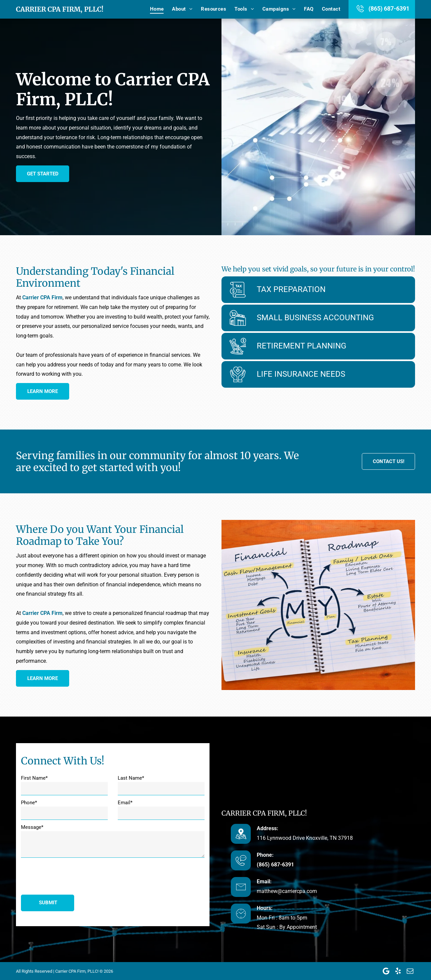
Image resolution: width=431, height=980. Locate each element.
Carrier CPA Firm (42, 297)
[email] (410, 971)
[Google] (386, 971)
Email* (125, 803)
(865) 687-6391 (389, 8)
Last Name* (131, 778)
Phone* (29, 803)
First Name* (34, 778)
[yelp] (398, 971)
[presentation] (72, 875)
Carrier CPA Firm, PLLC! (60, 9)
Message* (32, 827)
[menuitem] (153, 9)
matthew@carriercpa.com (287, 891)
